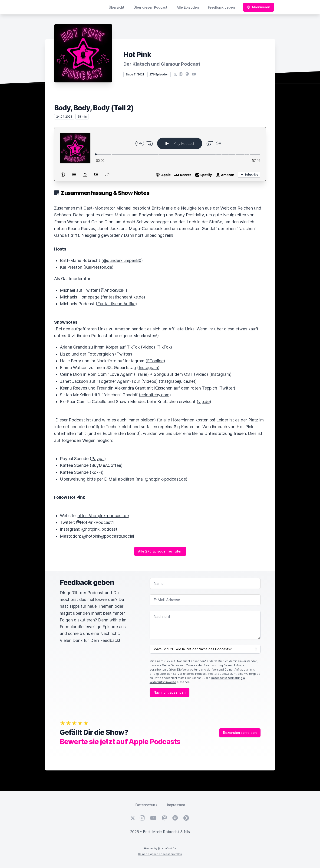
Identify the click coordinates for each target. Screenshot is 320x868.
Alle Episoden (188, 7)
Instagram (148, 368)
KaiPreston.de (99, 267)
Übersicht (117, 7)
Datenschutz (146, 805)
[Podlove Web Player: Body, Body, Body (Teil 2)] (160, 154)
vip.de (204, 402)
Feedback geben (221, 7)
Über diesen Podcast (150, 7)
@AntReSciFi (113, 290)
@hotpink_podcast (99, 529)
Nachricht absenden (170, 692)
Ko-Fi (97, 472)
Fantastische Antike (116, 304)
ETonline (155, 361)
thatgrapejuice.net (178, 381)
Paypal (98, 459)
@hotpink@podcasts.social (108, 536)
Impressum (176, 805)
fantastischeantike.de (123, 297)
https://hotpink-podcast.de (103, 516)
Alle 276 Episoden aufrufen (160, 551)
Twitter (124, 354)
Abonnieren (259, 7)
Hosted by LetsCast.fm (160, 848)
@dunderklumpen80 (122, 260)
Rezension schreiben (240, 733)
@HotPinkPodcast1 (95, 522)
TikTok (164, 347)
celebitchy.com (155, 395)
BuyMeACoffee (106, 465)
